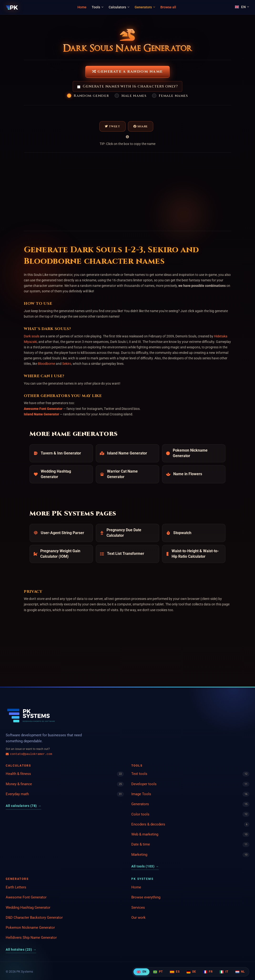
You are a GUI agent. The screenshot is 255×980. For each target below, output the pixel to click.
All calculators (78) (23, 806)
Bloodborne (46, 364)
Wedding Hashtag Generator (28, 908)
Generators (145, 7)
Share (141, 126)
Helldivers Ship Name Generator (31, 938)
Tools (98, 7)
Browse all (168, 7)
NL (240, 972)
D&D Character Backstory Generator (34, 918)
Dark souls (32, 336)
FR (208, 972)
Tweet (112, 126)
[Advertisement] (74, 192)
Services (138, 908)
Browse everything (146, 897)
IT (224, 972)
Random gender (91, 96)
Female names (173, 96)
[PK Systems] (12, 7)
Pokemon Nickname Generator (30, 928)
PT (158, 972)
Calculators (119, 7)
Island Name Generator (41, 414)
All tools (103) (145, 866)
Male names (134, 96)
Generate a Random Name (127, 72)
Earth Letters (16, 887)
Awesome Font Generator (43, 409)
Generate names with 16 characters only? (127, 86)
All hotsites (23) (21, 950)
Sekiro (67, 364)
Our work (138, 918)
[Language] (242, 7)
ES (175, 972)
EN (141, 972)
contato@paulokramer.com (29, 754)
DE (191, 972)
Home (82, 7)
